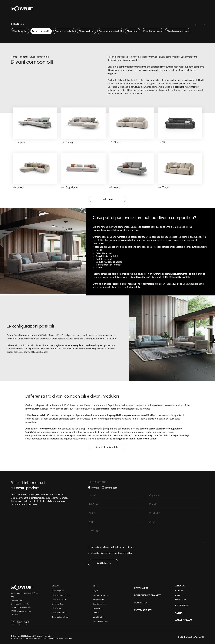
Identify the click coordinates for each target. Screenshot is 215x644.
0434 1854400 (18, 600)
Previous (196, 26)
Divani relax (133, 31)
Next (203, 26)
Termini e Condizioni (64, 638)
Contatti (132, 9)
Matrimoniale (98, 600)
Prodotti (67, 9)
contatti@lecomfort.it (21, 604)
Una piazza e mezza (101, 595)
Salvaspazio (98, 608)
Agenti (178, 595)
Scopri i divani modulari (107, 447)
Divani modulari (86, 31)
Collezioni (84, 8)
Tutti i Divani (17, 24)
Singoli (96, 591)
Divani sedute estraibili (110, 31)
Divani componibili (41, 31)
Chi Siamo (179, 591)
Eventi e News (181, 600)
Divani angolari (20, 31)
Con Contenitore (100, 604)
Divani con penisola (64, 31)
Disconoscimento (41, 638)
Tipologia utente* (97, 482)
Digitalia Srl (189, 637)
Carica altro (107, 199)
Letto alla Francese (100, 621)
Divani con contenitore (178, 31)
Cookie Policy (28, 638)
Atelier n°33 (200, 637)
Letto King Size (99, 617)
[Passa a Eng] (202, 8)
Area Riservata (149, 9)
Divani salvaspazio (153, 31)
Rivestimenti (103, 9)
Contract (97, 612)
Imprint (52, 638)
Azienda (118, 9)
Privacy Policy (109, 547)
